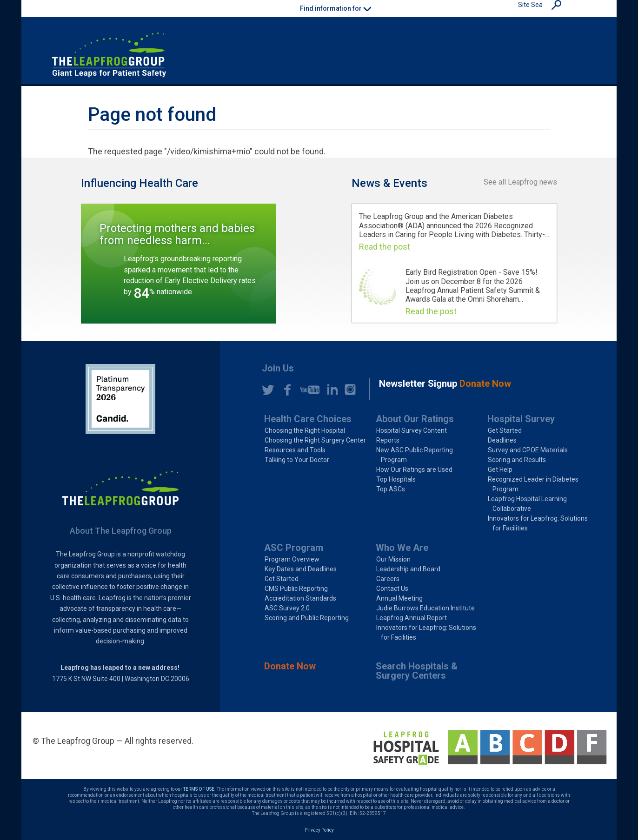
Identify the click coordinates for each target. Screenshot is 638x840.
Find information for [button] (336, 8)
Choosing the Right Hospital (305, 430)
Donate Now (290, 666)
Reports (388, 440)
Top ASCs (391, 489)
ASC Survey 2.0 (287, 608)
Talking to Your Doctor (297, 460)
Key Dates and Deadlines (301, 569)
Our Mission (393, 559)
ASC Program (294, 548)
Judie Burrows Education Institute (425, 608)
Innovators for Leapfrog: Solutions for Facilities (538, 523)
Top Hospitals (396, 479)
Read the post (385, 247)
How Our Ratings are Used (414, 470)
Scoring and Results (517, 460)
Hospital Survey (521, 419)
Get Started (505, 430)
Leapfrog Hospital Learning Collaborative (527, 504)
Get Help (500, 470)
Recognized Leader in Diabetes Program (533, 484)
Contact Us (392, 589)
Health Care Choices (308, 419)
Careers (388, 579)
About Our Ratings (415, 419)
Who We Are (402, 548)
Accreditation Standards (300, 598)
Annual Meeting (399, 598)
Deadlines (502, 440)
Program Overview (292, 559)
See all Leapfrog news (520, 182)
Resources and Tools (295, 450)
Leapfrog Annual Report (412, 618)
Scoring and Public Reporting (307, 618)
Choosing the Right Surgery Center (315, 440)
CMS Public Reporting (296, 589)
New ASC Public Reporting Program (415, 455)
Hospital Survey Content (412, 430)
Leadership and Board (408, 569)
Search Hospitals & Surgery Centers (417, 671)
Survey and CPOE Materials (528, 450)
